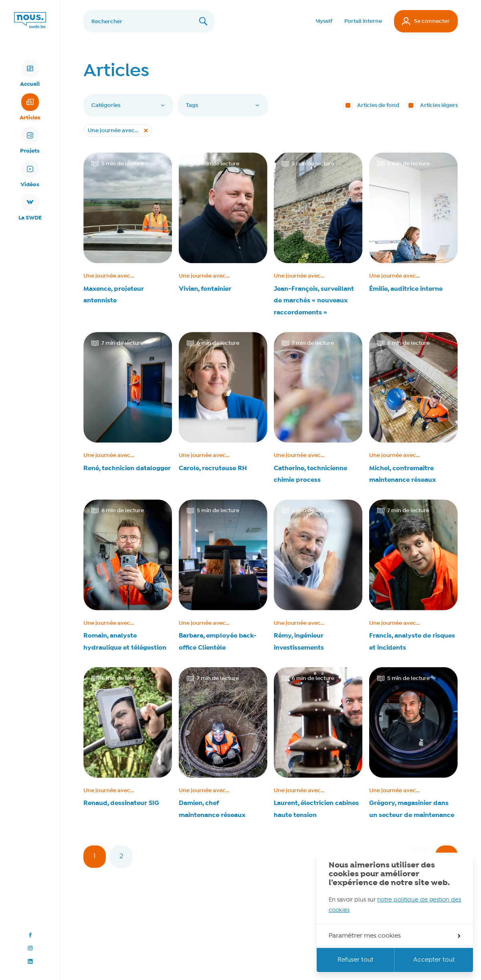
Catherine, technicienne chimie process (310, 474)
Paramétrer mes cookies (394, 936)
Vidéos (30, 174)
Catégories (128, 105)
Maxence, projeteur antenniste (114, 295)
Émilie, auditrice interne (406, 289)
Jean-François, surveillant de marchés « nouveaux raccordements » (314, 301)
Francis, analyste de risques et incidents (412, 642)
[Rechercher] (149, 21)
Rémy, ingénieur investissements (299, 642)
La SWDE (30, 207)
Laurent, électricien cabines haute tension (316, 809)
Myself (324, 21)
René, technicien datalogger (127, 468)
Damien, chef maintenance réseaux (212, 809)
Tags (223, 105)
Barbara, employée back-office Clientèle (218, 642)
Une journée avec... (109, 276)
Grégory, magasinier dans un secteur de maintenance (412, 809)
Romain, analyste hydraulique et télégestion (125, 642)
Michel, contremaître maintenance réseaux (402, 474)
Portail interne (363, 21)
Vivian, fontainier (205, 289)
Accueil (30, 74)
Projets (30, 141)
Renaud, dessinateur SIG (121, 803)
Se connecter (426, 21)
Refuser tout (356, 960)
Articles (30, 107)
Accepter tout (434, 960)
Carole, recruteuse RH (213, 468)
